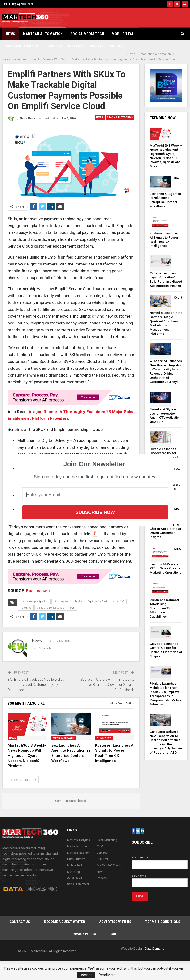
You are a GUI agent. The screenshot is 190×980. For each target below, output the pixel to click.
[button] (94, 464)
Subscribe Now (95, 512)
